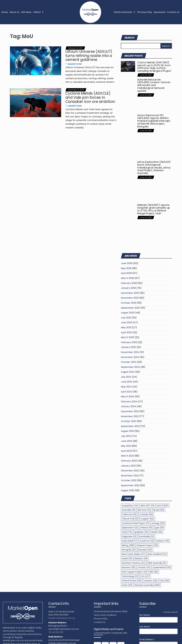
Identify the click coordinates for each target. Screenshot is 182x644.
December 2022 (130, 471)
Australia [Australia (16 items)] (129, 510)
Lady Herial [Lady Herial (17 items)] (130, 541)
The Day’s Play (144, 12)
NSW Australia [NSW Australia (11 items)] (157, 563)
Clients (38, 12)
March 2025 (127, 337)
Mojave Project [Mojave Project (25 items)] (148, 545)
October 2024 (129, 362)
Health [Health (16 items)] (156, 532)
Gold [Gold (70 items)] (127, 532)
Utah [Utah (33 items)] (127, 585)
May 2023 (126, 446)
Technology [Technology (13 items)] (130, 576)
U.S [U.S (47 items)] (146, 576)
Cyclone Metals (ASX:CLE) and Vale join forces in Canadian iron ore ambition (90, 97)
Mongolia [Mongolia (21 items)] (129, 550)
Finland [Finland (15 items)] (147, 528)
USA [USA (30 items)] (164, 581)
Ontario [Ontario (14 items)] (144, 567)
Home (5, 12)
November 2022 (130, 476)
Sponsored (159, 12)
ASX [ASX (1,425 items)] (163, 505)
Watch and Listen (124, 12)
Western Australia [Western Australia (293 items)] (147, 585)
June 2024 (127, 382)
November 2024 (130, 357)
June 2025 (127, 322)
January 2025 (128, 347)
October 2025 (129, 303)
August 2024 (128, 372)
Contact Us (173, 12)
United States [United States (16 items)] (132, 581)
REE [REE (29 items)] (154, 572)
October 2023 (129, 421)
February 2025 (129, 342)
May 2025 (126, 327)
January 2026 (128, 288)
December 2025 (130, 293)
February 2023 (129, 461)
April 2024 (126, 392)
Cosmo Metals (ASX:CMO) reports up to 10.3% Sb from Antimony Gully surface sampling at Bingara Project (154, 67)
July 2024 (126, 377)
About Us (15, 12)
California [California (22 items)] (129, 514)
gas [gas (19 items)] (160, 528)
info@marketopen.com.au (62, 618)
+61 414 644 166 (56, 632)
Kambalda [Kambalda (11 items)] (147, 536)
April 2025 (126, 332)
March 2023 (127, 456)
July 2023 (126, 436)
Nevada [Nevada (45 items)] (145, 550)
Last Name (145, 627)
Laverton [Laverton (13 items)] (147, 541)
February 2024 (129, 402)
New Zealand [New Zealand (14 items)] (157, 554)
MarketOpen (75, 64)
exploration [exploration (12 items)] (130, 528)
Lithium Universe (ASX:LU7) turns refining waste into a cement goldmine (89, 56)
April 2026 (126, 273)
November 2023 (130, 416)
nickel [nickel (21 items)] (127, 558)
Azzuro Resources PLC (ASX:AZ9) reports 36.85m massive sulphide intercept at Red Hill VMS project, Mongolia (154, 121)
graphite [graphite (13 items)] (141, 532)
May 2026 (126, 268)
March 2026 (127, 278)
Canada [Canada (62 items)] (146, 514)
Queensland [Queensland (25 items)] (162, 567)
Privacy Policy (101, 619)
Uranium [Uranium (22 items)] (151, 581)
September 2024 (130, 367)
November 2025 (130, 298)
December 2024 (130, 352)
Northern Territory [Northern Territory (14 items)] (134, 563)
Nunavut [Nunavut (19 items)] (129, 567)
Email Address (147, 640)
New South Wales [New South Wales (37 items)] (134, 554)
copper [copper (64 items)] (148, 519)
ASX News (26, 12)
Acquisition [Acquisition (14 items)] (130, 505)
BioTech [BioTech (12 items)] (145, 510)
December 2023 (130, 411)
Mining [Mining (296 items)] (128, 545)
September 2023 (130, 426)
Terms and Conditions (105, 615)
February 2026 (129, 283)
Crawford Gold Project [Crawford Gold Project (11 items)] (136, 523)
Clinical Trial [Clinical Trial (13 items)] (130, 519)
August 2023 (128, 431)
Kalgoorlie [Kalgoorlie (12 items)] (129, 536)
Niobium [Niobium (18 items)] (141, 558)
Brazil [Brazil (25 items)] (159, 510)
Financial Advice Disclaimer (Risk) (111, 611)
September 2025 (130, 308)
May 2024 (126, 387)
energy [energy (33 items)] (158, 523)
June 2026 (127, 263)
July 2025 (126, 318)
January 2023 (128, 466)
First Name (145, 615)
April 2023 (126, 451)
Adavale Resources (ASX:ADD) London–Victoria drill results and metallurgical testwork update (154, 85)
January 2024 (128, 406)
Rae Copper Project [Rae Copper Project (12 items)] (135, 572)
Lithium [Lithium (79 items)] (163, 541)
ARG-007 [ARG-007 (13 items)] (148, 505)
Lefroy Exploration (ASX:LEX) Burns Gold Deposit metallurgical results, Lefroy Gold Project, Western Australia (154, 167)
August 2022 (128, 490)
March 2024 (128, 397)
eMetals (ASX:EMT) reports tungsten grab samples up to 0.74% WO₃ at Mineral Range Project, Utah (153, 209)
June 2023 (126, 441)
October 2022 (129, 480)
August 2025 (128, 313)
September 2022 (130, 485)
